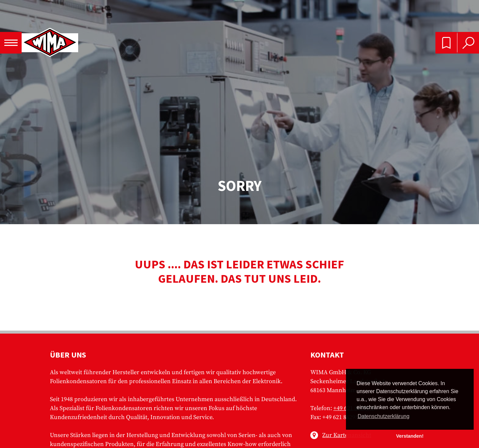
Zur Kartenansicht (347, 435)
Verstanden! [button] (410, 436)
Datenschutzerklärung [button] (384, 416)
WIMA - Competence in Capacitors (50, 43)
